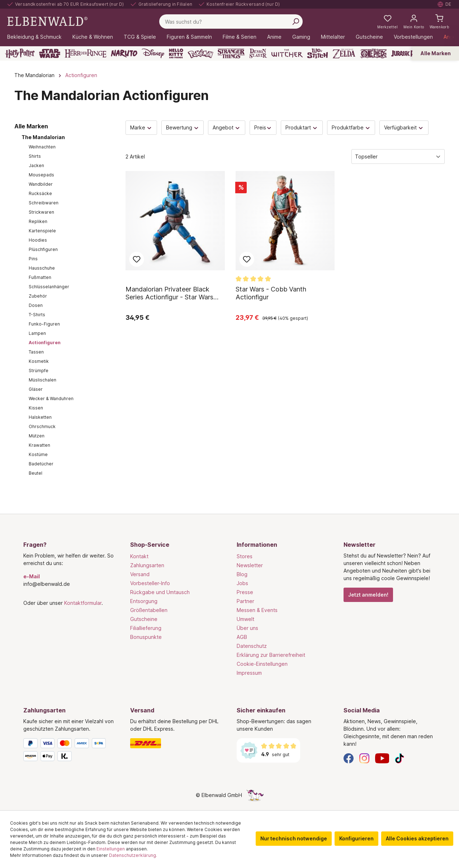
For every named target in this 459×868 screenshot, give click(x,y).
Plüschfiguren (43, 249)
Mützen (37, 436)
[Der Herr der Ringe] (86, 53)
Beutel (36, 473)
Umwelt (245, 619)
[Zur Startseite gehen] (47, 21)
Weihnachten (42, 147)
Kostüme (38, 454)
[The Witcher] (287, 53)
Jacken (36, 165)
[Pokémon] (200, 53)
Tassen (36, 352)
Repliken (38, 221)
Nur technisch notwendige (294, 838)
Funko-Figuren (44, 324)
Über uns (247, 628)
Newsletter (250, 565)
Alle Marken (436, 53)
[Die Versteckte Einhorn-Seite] (255, 795)
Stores (245, 556)
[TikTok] (399, 758)
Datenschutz (252, 646)
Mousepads (41, 175)
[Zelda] (344, 53)
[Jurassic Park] (407, 53)
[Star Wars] (50, 53)
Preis (263, 127)
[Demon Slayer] (258, 53)
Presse (245, 592)
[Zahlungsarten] (70, 751)
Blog (242, 574)
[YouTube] (382, 758)
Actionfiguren (45, 343)
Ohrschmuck (42, 426)
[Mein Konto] (414, 22)
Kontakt (139, 556)
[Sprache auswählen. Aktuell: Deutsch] (445, 4)
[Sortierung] (398, 156)
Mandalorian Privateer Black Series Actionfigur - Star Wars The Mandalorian (169, 293)
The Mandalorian (43, 137)
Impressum (249, 673)
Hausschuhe (42, 268)
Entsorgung (144, 601)
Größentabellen (149, 610)
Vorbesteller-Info (150, 583)
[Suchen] (295, 22)
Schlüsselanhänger (49, 287)
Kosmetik (39, 361)
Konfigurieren (356, 838)
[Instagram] (364, 758)
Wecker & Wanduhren (51, 399)
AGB (242, 637)
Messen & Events (257, 610)
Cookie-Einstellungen (262, 664)
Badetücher (41, 464)
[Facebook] (349, 758)
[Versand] (176, 743)
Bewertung (183, 127)
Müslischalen (42, 380)
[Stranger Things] (231, 53)
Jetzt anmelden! (368, 595)
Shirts (35, 156)
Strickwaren (41, 212)
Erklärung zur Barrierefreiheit (271, 655)
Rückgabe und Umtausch (160, 592)
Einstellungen (111, 849)
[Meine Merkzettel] (387, 22)
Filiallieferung (146, 628)
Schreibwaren (44, 203)
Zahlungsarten (147, 565)
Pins (33, 259)
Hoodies (38, 240)
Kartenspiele (42, 231)
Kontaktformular (83, 603)
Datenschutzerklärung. (133, 855)
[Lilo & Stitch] (318, 53)
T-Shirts (37, 315)
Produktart (302, 127)
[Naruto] (124, 53)
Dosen (36, 305)
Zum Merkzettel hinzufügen (137, 259)
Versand (140, 574)
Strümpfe (39, 371)
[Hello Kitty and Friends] (176, 53)
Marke (141, 127)
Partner (245, 601)
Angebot (227, 127)
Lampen (37, 333)
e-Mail (32, 576)
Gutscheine (144, 619)
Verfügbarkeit (404, 127)
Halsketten (40, 417)
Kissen (36, 408)
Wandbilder (41, 184)
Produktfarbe (351, 127)
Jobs (242, 583)
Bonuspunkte (146, 637)
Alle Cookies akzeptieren (417, 838)
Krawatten (39, 445)
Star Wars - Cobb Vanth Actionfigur (271, 293)
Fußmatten (40, 277)
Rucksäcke (40, 193)
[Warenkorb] (439, 22)
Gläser (36, 389)
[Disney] (153, 53)
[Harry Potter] (20, 53)
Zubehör (38, 296)
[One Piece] (373, 53)
